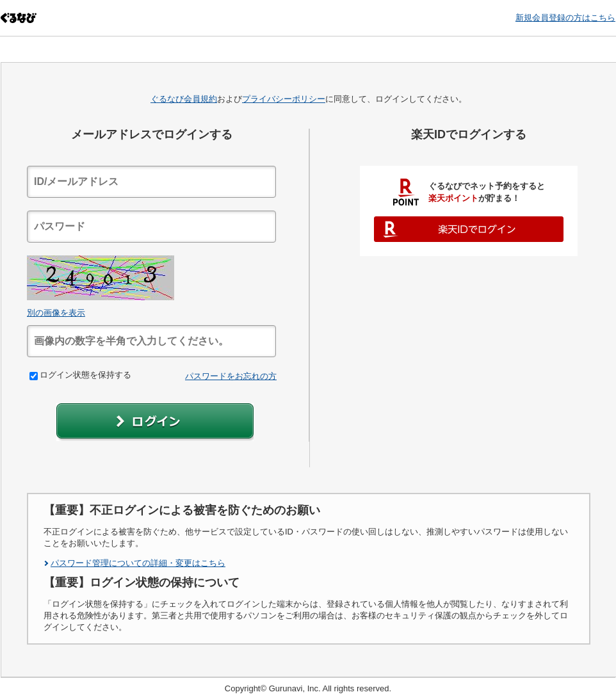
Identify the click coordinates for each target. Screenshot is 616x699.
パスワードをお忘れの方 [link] (231, 376)
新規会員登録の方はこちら (565, 18)
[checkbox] (34, 376)
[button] (155, 422)
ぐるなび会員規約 (184, 99)
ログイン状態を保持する (80, 375)
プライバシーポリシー (284, 99)
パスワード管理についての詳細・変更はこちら (138, 563)
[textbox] (151, 182)
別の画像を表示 (56, 313)
